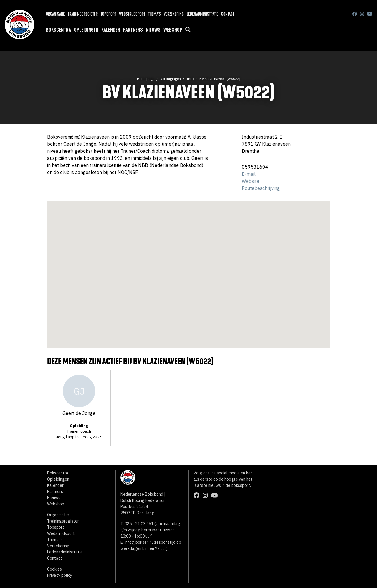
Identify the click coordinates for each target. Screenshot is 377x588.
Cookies (54, 569)
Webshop (173, 30)
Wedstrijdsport (132, 14)
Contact (228, 14)
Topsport (108, 14)
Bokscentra (58, 30)
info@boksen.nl (139, 542)
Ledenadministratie (202, 14)
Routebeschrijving (261, 188)
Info (190, 79)
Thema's (154, 14)
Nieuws (153, 30)
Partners (133, 30)
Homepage (146, 79)
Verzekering (174, 14)
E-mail (249, 174)
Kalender (111, 30)
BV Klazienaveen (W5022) (220, 79)
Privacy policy (60, 575)
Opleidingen (86, 30)
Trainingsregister (83, 14)
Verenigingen (171, 79)
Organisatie (55, 14)
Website (250, 181)
